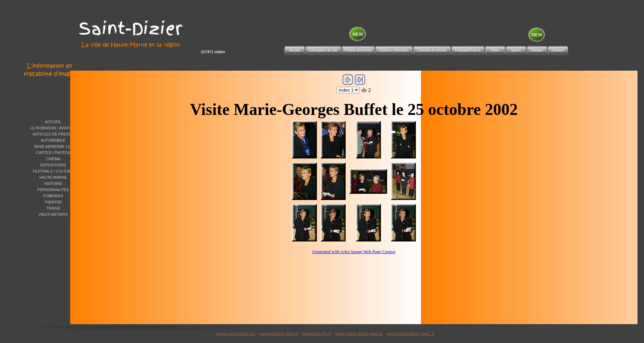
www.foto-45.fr (317, 334)
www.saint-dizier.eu (236, 334)
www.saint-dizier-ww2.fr (411, 334)
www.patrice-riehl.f (278, 334)
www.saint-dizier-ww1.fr (359, 334)
